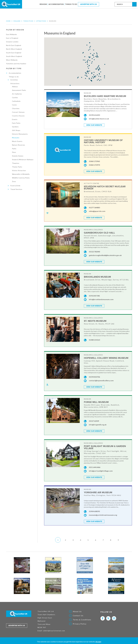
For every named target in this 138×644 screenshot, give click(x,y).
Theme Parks (17, 167)
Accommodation (56, 4)
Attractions (41, 21)
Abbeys (15, 87)
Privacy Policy (80, 624)
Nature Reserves (19, 145)
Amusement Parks (19, 90)
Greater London (12, 42)
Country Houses (18, 116)
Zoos (14, 181)
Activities (14, 80)
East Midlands (12, 34)
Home (8, 21)
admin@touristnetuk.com (54, 631)
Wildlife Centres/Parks (21, 178)
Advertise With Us (89, 4)
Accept (98, 642)
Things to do (71, 4)
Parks (14, 149)
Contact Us (78, 616)
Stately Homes (18, 156)
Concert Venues (18, 112)
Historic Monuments (20, 134)
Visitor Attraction (19, 170)
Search (135, 4)
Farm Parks (16, 123)
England (17, 21)
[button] (91, 80)
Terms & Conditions (82, 620)
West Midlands (12, 60)
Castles (15, 97)
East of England (12, 38)
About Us (77, 611)
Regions (43, 4)
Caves (14, 105)
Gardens (15, 127)
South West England (14, 56)
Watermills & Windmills (21, 174)
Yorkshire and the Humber (16, 64)
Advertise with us (17, 626)
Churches (16, 108)
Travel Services (16, 189)
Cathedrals (16, 101)
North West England (14, 49)
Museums (16, 138)
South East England (14, 53)
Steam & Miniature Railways (23, 160)
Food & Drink (15, 186)
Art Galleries (17, 94)
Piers (14, 152)
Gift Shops (16, 130)
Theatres (16, 163)
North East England (14, 45)
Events (15, 119)
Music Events (17, 141)
